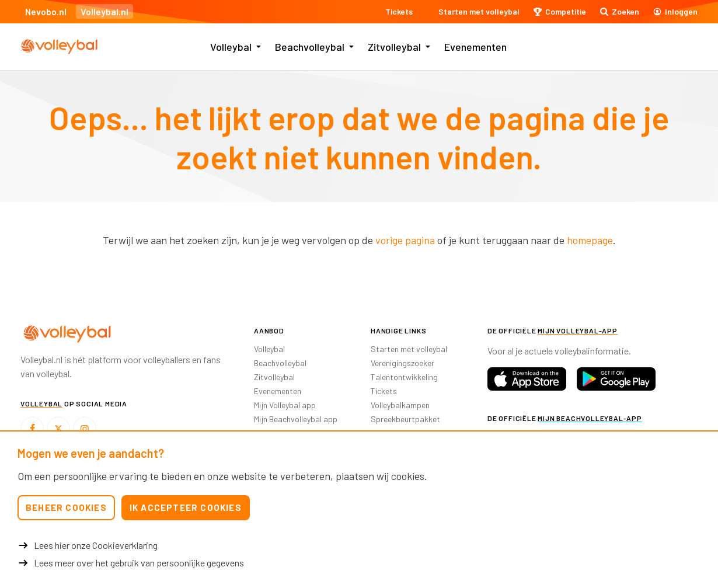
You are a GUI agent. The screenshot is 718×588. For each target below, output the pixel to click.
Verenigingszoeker (402, 363)
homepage (590, 240)
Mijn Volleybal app (285, 405)
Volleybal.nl (104, 11)
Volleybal (231, 47)
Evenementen (475, 47)
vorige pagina (405, 240)
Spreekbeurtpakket (405, 419)
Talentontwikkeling (404, 377)
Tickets (384, 391)
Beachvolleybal (310, 47)
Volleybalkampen (400, 405)
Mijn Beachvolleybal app (296, 419)
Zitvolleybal (394, 47)
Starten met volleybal (409, 349)
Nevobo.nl (46, 11)
